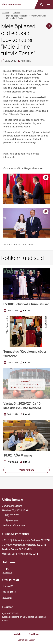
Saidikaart (34, 634)
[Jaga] (49, 26)
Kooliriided (8, 592)
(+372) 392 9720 (11, 515)
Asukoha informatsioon (14, 525)
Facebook (7, 571)
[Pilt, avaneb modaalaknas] (26, 223)
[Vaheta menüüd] (48, 5)
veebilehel (29, 92)
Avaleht (6, 13)
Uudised (16, 13)
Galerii (6, 598)
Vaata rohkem (27, 470)
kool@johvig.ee (10, 520)
